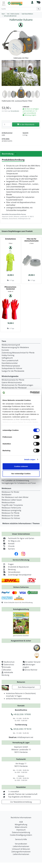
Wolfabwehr (7, 495)
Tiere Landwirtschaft (10, 361)
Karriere (8, 549)
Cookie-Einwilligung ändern (21, 835)
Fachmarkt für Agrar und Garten (18, 538)
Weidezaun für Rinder (10, 492)
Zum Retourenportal (26, 687)
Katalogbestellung (21, 609)
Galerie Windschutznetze (12, 382)
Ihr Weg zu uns (11, 541)
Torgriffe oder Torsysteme (12, 505)
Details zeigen (30, 459)
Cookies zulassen (21, 466)
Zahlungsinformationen (21, 852)
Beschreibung (10, 154)
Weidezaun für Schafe (10, 516)
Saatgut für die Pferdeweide (13, 371)
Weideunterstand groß (11, 345)
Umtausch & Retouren (21, 849)
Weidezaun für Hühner (11, 518)
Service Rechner (31, 670)
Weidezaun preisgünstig (11, 510)
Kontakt (8, 544)
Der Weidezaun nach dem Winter (15, 497)
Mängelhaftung (21, 825)
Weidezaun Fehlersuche (11, 508)
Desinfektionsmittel (10, 363)
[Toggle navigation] (4, 3)
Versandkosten (15, 111)
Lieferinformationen (21, 846)
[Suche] (19, 9)
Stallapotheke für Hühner (12, 368)
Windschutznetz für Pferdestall (14, 388)
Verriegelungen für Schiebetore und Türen (19, 483)
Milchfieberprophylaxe (11, 366)
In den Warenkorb (26, 124)
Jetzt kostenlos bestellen (21, 636)
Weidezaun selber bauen (12, 500)
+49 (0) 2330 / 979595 (21, 714)
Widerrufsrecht (21, 827)
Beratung (9, 569)
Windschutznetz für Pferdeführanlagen (17, 385)
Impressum (21, 830)
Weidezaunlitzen (8, 502)
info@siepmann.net (25, 737)
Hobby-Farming (8, 355)
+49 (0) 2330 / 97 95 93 (21, 729)
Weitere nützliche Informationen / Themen (21, 523)
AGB (21, 822)
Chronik (8, 546)
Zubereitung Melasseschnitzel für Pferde (18, 353)
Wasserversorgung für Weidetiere (15, 347)
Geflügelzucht (7, 358)
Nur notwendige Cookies (21, 474)
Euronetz (5, 350)
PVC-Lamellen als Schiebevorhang (15, 480)
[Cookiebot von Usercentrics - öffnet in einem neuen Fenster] (30, 393)
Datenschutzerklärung (21, 832)
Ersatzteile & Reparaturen (15, 567)
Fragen (8, 564)
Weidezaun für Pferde (10, 513)
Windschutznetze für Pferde (13, 380)
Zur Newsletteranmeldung (21, 802)
